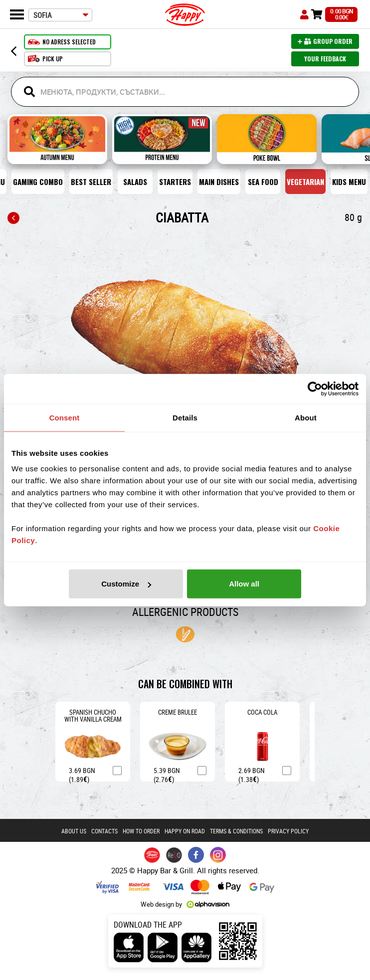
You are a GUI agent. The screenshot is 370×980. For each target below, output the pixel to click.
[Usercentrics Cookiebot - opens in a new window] (315, 389)
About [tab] (306, 417)
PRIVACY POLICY (288, 831)
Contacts (104, 831)
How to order (141, 831)
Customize (126, 584)
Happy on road (185, 831)
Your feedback (325, 59)
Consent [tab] (65, 417)
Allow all (244, 584)
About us (74, 831)
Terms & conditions (236, 831)
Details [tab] (185, 417)
